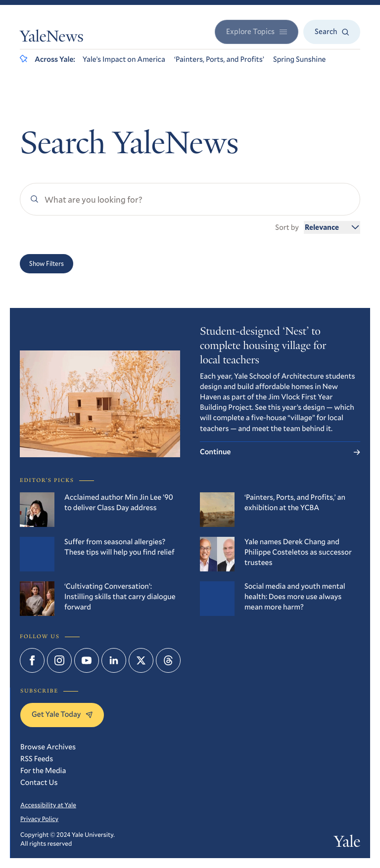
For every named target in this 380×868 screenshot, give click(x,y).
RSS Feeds (37, 759)
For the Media (43, 771)
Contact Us (39, 782)
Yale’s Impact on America (124, 59)
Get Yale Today (62, 714)
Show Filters (47, 263)
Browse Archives (48, 747)
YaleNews (52, 38)
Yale (347, 843)
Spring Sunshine (300, 59)
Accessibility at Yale (48, 805)
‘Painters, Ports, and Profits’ (219, 59)
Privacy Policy (39, 819)
